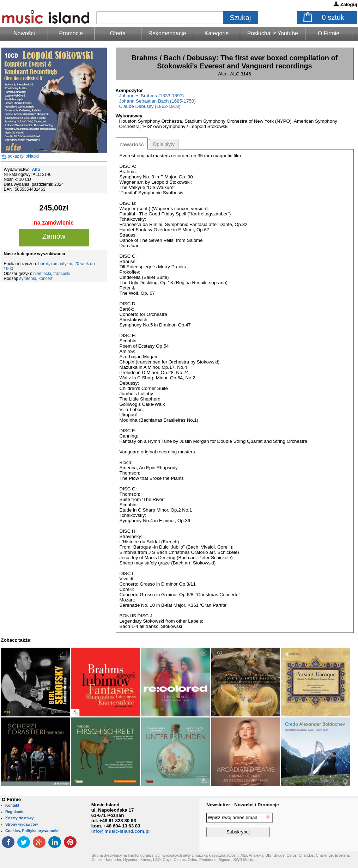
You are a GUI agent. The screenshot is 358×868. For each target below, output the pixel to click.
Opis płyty (163, 144)
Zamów (54, 236)
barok (44, 264)
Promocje (71, 33)
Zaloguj (349, 4)
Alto (36, 170)
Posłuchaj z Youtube (273, 33)
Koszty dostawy (20, 818)
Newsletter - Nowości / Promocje (243, 805)
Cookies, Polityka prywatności (32, 831)
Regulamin (15, 812)
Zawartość (132, 145)
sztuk (333, 17)
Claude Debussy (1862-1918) (150, 106)
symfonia (28, 279)
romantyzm (62, 264)
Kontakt (12, 805)
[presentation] (329, 826)
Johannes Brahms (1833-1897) (152, 96)
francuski (62, 274)
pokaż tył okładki (23, 156)
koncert (45, 279)
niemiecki (42, 274)
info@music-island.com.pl (121, 831)
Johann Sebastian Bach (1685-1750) (157, 101)
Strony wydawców (22, 824)
